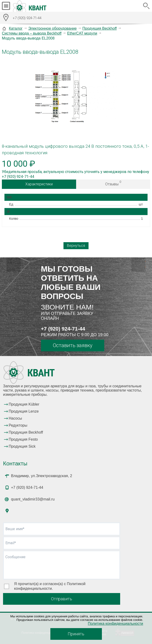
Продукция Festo (23, 439)
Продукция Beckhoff (100, 28)
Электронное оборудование (53, 28)
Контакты (15, 463)
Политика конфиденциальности (115, 624)
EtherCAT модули (82, 33)
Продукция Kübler (24, 404)
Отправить (62, 599)
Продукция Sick (22, 446)
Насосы (15, 418)
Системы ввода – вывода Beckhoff (32, 33)
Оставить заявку (72, 345)
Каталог (16, 28)
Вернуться (76, 246)
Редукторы (18, 425)
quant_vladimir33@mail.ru (33, 499)
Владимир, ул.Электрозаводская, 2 (42, 476)
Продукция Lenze (24, 411)
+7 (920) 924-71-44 (63, 329)
